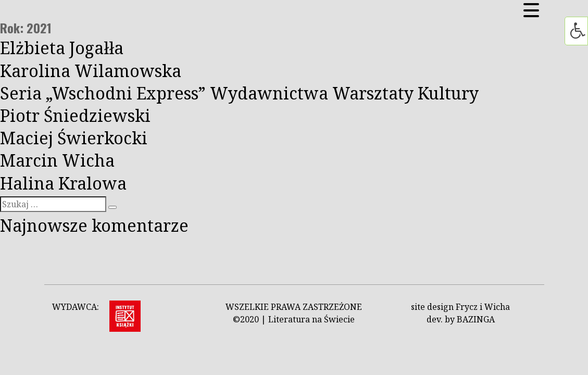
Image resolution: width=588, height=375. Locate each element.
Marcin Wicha (57, 160)
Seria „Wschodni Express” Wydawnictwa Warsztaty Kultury (239, 93)
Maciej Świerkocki (74, 138)
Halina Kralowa (63, 183)
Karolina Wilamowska (91, 71)
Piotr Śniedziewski (75, 115)
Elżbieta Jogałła (62, 48)
